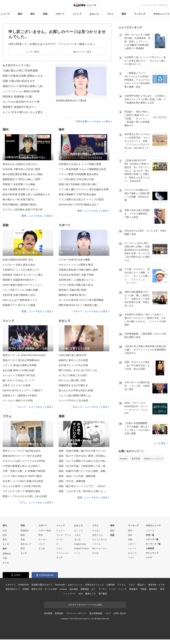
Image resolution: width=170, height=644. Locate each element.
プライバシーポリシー (76, 613)
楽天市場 (136, 459)
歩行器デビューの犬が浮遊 (73, 365)
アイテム (122, 585)
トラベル (96, 544)
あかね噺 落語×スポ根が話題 (18, 370)
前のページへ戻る (82, 52)
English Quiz (80, 544)
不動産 (143, 589)
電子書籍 (103, 594)
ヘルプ (149, 557)
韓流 (23, 548)
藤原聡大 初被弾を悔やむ (73, 295)
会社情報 (48, 613)
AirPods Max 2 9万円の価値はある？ (79, 204)
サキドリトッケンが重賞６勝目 (76, 265)
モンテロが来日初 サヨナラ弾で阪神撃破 (81, 300)
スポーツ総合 (45, 531)
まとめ (6, 544)
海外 (33, 14)
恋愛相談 (85, 589)
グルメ (60, 548)
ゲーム (60, 539)
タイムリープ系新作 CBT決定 (19, 375)
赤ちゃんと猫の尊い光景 (72, 380)
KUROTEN (24, 585)
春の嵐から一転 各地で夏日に (19, 199)
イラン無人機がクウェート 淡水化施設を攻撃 (84, 189)
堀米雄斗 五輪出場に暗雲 (73, 290)
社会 (5, 531)
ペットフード (69, 594)
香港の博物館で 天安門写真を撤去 (77, 194)
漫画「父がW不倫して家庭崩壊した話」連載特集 (84, 466)
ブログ (132, 585)
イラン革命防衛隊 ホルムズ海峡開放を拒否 (82, 169)
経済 (5, 535)
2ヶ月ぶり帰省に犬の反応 (73, 375)
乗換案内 (133, 589)
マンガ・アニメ (64, 535)
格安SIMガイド (13, 589)
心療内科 (111, 585)
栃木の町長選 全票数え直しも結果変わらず (26, 194)
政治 (5, 539)
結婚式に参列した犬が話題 (73, 360)
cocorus (63, 589)
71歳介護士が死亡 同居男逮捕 (20, 71)
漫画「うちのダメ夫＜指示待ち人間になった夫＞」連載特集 (84, 491)
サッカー (43, 539)
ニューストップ (149, 5)
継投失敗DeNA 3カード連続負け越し (79, 305)
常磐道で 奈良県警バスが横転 (19, 184)
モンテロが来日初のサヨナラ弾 (21, 102)
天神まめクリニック (94, 585)
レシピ (112, 589)
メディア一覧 (152, 539)
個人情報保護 (96, 613)
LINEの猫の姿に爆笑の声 (72, 355)
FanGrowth (60, 585)
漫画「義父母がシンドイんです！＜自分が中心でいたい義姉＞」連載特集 (84, 486)
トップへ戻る (32, 52)
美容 (162, 589)
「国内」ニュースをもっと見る (36, 216)
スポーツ (60, 14)
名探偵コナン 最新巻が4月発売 (20, 395)
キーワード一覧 (153, 544)
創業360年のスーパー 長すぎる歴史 (22, 456)
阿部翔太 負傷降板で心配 (17, 97)
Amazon (124, 459)
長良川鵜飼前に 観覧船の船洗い (20, 204)
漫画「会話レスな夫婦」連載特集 (77, 476)
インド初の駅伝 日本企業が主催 (76, 179)
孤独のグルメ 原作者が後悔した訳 (23, 86)
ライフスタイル (100, 539)
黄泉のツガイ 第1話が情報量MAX (21, 360)
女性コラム (97, 535)
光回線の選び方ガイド (42, 585)
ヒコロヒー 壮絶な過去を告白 (19, 265)
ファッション (63, 553)
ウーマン (103, 589)
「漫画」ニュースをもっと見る (92, 497)
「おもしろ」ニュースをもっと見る (90, 407)
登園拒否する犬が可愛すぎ (73, 385)
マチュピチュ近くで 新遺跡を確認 (21, 491)
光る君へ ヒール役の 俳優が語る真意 (23, 481)
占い (94, 589)
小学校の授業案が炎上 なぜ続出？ (21, 466)
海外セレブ (26, 544)
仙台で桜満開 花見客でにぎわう (20, 189)
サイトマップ (152, 553)
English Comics (82, 548)
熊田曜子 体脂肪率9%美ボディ (20, 280)
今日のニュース (161, 14)
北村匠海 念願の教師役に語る (19, 295)
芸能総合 (25, 531)
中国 (5, 558)
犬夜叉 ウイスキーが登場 (17, 385)
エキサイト (163, 5)
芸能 (45, 14)
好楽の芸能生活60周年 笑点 (18, 260)
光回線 (26, 589)
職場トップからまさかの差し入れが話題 (25, 496)
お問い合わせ (120, 613)
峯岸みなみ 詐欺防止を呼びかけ (20, 164)
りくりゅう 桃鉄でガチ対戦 (18, 401)
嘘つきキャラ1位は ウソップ (18, 380)
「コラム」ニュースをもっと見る (35, 502)
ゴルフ (42, 544)
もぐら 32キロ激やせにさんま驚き (23, 112)
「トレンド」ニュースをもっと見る (34, 407)
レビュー (61, 531)
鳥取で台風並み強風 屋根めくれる (23, 76)
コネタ (77, 535)
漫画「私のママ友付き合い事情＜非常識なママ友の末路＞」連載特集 (84, 456)
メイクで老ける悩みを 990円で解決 (22, 476)
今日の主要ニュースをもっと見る (94, 121)
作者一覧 (150, 535)
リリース (150, 531)
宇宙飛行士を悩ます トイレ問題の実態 (80, 164)
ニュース (5, 14)
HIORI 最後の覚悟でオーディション (22, 285)
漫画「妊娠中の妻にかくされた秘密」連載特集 (84, 471)
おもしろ (94, 14)
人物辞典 (150, 548)
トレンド (77, 14)
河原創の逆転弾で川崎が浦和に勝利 (78, 270)
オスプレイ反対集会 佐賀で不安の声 (23, 209)
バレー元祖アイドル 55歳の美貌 (20, 290)
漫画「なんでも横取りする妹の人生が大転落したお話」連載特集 (84, 461)
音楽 (23, 539)
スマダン (96, 531)
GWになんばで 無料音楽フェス (20, 300)
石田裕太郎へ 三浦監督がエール (76, 280)
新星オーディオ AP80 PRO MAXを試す (24, 355)
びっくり (78, 531)
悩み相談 (74, 589)
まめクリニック (75, 585)
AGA (81, 594)
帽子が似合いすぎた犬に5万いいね (78, 370)
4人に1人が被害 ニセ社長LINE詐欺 (22, 486)
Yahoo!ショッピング (153, 459)
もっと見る (161, 443)
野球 (41, 535)
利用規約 (59, 613)
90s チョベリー (99, 548)
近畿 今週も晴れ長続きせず (19, 81)
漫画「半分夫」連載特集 (72, 481)
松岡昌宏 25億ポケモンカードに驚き (23, 275)
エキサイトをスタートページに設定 (85, 605)
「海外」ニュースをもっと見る (92, 211)
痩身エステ (91, 594)
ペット (77, 553)
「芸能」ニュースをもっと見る (36, 311)
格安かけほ (37, 589)
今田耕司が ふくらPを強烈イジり (21, 270)
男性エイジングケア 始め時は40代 (22, 451)
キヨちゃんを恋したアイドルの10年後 (24, 461)
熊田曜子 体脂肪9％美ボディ (19, 107)
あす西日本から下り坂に (17, 65)
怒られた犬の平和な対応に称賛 (76, 390)
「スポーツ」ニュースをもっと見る (90, 311)
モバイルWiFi (51, 589)
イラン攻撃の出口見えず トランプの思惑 (81, 199)
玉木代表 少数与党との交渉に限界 (21, 169)
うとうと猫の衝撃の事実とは (75, 395)
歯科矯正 (153, 589)
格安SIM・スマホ (156, 585)
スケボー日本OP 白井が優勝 (74, 260)
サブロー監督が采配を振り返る (76, 285)
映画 (23, 535)
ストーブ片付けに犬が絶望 (73, 401)
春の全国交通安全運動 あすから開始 (23, 174)
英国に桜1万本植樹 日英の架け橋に (78, 184)
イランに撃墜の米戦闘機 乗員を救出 (79, 174)
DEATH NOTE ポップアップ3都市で (23, 390)
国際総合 (7, 554)
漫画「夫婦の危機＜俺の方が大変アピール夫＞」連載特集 (84, 451)
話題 (112, 535)
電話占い (141, 585)
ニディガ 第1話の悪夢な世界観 (20, 365)
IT (57, 544)
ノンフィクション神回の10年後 (21, 91)
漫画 (124, 14)
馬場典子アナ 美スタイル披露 (19, 305)
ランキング (140, 14)
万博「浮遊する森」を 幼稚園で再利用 (24, 471)
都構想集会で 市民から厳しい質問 (21, 179)
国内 (20, 14)
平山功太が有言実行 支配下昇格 (76, 275)
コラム (110, 14)
